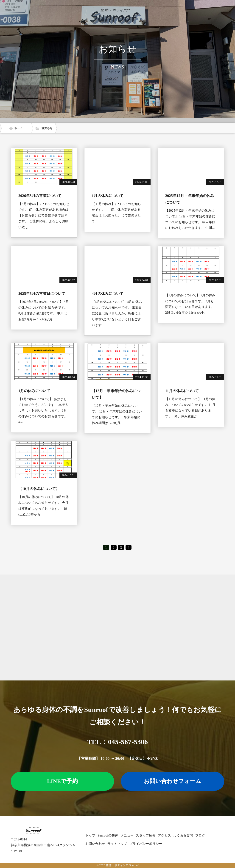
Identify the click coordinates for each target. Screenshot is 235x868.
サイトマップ (117, 844)
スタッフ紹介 (146, 835)
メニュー (127, 835)
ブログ (200, 835)
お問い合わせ (95, 844)
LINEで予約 (62, 781)
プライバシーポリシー (146, 844)
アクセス (164, 835)
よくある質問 (183, 835)
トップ (90, 835)
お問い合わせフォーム (173, 781)
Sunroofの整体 (108, 835)
